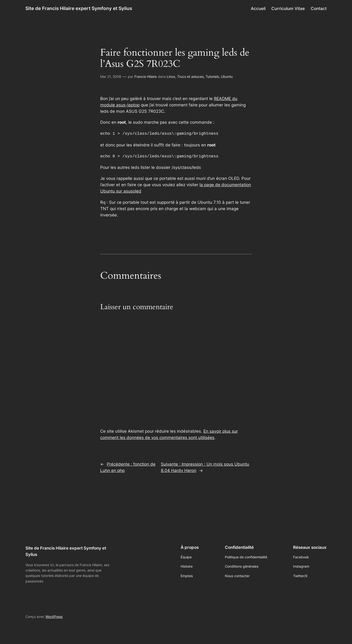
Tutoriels (212, 77)
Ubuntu (227, 77)
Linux (171, 77)
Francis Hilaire (146, 77)
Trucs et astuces (190, 77)
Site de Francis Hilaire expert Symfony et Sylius (79, 8)
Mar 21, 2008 (111, 77)
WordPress (54, 616)
